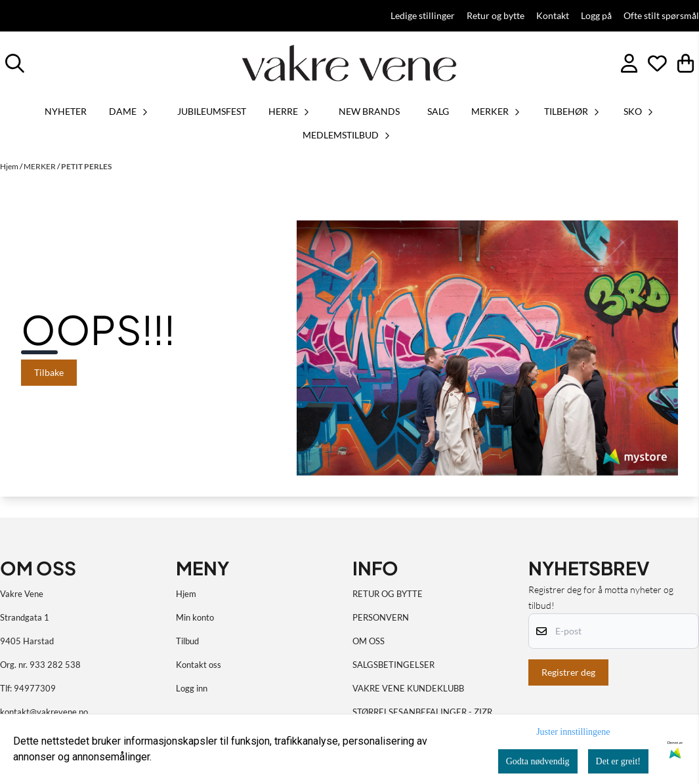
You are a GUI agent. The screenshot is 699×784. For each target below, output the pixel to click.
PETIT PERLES (86, 166)
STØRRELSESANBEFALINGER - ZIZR (422, 712)
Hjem (10, 166)
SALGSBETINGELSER (393, 665)
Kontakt (553, 16)
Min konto (195, 617)
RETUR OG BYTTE (388, 594)
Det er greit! (618, 761)
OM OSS (369, 641)
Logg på (596, 16)
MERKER (40, 166)
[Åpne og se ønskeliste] (657, 63)
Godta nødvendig (538, 761)
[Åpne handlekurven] (686, 63)
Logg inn (192, 688)
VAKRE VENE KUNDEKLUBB (408, 688)
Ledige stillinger (423, 16)
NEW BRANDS (369, 111)
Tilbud (187, 641)
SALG (438, 111)
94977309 (35, 688)
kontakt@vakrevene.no (44, 712)
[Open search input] (15, 63)
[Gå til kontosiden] (629, 63)
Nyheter (66, 111)
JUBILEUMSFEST (212, 111)
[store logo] (349, 63)
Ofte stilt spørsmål (661, 16)
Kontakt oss (199, 665)
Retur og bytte (496, 16)
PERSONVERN (381, 617)
